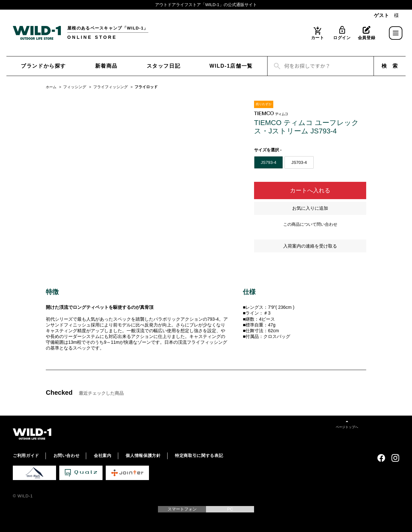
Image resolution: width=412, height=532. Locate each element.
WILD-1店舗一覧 (231, 66)
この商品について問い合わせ (310, 224)
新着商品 (106, 66)
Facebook (381, 458)
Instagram (395, 458)
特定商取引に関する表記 (199, 456)
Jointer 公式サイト (127, 473)
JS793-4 (268, 162)
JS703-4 (299, 162)
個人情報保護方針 (143, 456)
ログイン (342, 38)
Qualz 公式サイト (81, 473)
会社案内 (103, 456)
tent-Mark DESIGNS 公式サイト (34, 473)
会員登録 (367, 38)
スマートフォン (182, 509)
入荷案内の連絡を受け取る (310, 246)
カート (318, 38)
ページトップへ (347, 427)
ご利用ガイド (26, 456)
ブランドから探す (43, 66)
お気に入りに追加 (310, 208)
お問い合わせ (67, 456)
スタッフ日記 (164, 66)
